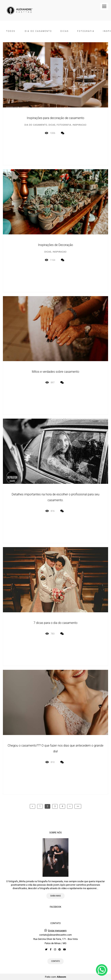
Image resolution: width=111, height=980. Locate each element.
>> (78, 806)
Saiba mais (55, 896)
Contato (56, 961)
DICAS (65, 31)
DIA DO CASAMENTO (38, 31)
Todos (11, 31)
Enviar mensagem (57, 931)
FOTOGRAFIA (86, 31)
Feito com (55, 977)
